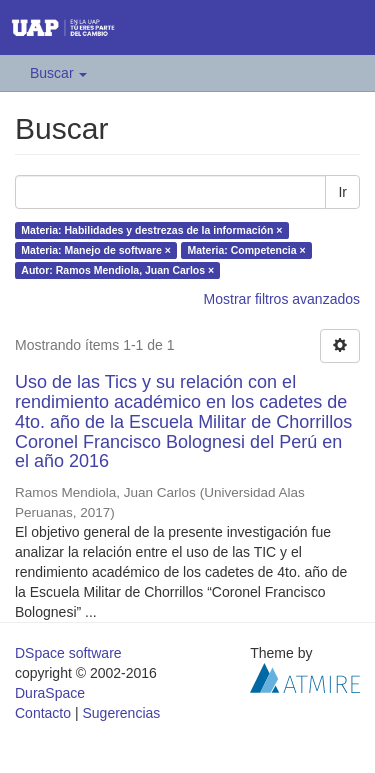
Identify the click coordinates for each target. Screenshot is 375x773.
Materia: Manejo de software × (96, 250)
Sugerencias (121, 713)
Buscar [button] (58, 73)
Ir (342, 192)
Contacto (43, 713)
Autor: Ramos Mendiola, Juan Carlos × (117, 270)
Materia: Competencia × (246, 250)
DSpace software (68, 653)
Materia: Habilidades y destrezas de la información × (151, 230)
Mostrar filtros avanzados (282, 299)
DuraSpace (50, 693)
